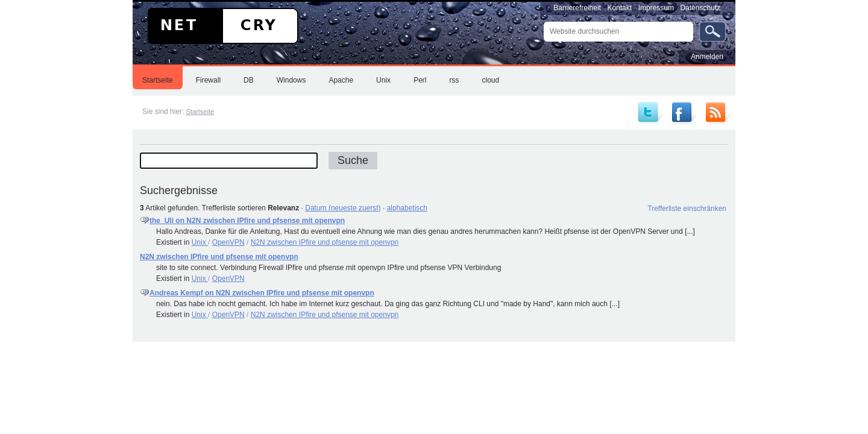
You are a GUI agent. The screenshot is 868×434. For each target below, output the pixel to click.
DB (249, 80)
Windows (291, 80)
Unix (383, 80)
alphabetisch (407, 208)
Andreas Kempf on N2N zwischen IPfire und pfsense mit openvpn (262, 293)
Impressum (656, 8)
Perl (420, 80)
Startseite (158, 80)
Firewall (208, 80)
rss (454, 80)
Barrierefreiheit (577, 8)
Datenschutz (701, 8)
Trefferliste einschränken (687, 209)
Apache (341, 80)
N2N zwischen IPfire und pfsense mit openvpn (325, 242)
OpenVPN (228, 242)
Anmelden (707, 57)
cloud (490, 80)
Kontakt (619, 8)
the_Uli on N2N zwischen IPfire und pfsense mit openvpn (247, 221)
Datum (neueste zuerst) (343, 208)
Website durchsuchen (543, 21)
